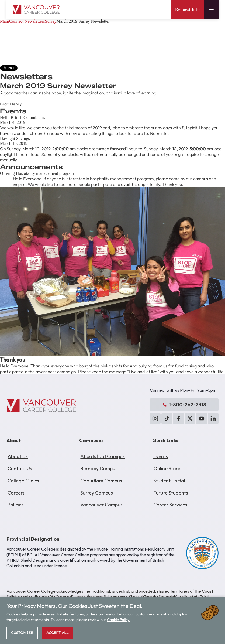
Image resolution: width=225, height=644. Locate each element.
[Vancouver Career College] (41, 406)
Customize (22, 633)
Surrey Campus (97, 493)
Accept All (57, 633)
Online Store (167, 468)
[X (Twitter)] (190, 418)
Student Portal (169, 481)
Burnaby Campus (99, 468)
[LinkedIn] (213, 418)
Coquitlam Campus (101, 481)
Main (5, 21)
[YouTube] (202, 418)
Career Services (170, 505)
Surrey (51, 21)
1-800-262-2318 (184, 405)
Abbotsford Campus (103, 456)
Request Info (187, 9)
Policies (16, 505)
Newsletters (35, 21)
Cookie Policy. (119, 620)
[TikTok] (167, 418)
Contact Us (20, 468)
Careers (16, 493)
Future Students (171, 493)
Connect (16, 21)
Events (161, 456)
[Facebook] (178, 418)
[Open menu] (211, 9)
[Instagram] (155, 418)
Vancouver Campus (101, 505)
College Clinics (23, 481)
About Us (18, 456)
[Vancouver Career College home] (36, 10)
